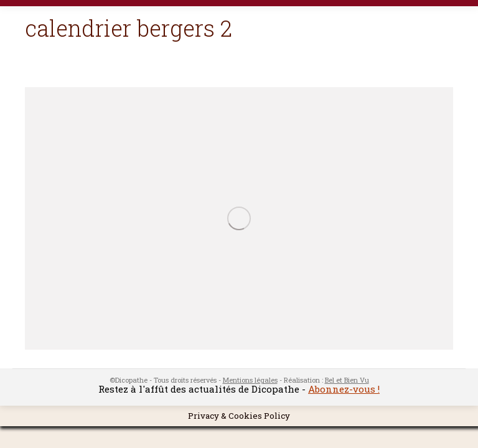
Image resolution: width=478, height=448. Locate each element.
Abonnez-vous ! (344, 389)
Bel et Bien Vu (347, 380)
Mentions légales (250, 380)
